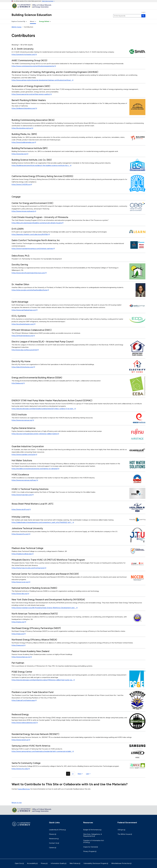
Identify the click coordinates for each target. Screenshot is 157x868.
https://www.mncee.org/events (23, 211)
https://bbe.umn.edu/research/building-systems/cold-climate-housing (37, 223)
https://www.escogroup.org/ (22, 420)
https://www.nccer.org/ (20, 582)
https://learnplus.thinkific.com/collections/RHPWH (30, 234)
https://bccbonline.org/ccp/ (22, 128)
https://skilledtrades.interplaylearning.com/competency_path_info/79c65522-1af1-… (42, 522)
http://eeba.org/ (17, 383)
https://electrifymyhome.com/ (23, 367)
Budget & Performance (92, 830)
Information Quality (58, 863)
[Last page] (88, 774)
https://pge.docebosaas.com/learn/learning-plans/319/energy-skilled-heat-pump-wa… (42, 680)
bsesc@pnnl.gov (24, 789)
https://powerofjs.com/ (20, 534)
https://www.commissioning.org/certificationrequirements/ (33, 66)
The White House (124, 834)
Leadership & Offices (57, 830)
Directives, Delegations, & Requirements (93, 835)
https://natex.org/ (18, 622)
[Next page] (80, 774)
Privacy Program (89, 851)
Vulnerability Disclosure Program (95, 863)
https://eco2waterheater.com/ (23, 324)
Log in (143, 12)
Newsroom (53, 839)
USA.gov (121, 830)
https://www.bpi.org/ (19, 154)
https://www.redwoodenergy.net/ (24, 723)
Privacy (43, 863)
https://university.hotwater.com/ (23, 54)
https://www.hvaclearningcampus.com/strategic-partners (32, 249)
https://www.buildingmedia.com (23, 142)
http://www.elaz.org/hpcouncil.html (24, 350)
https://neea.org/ (18, 645)
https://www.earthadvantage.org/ (24, 310)
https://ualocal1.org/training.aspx (23, 700)
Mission (52, 834)
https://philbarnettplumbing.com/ (24, 108)
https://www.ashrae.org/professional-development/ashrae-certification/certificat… (42, 80)
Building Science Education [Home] (32, 15)
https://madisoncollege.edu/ (22, 554)
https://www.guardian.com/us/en (24, 454)
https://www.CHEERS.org (21, 184)
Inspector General (90, 847)
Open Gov (19, 863)
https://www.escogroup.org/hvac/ (24, 480)
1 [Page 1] (68, 774)
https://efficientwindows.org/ (22, 336)
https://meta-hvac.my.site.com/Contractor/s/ (28, 568)
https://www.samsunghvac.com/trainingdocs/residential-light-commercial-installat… (42, 751)
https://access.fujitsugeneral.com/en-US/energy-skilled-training (35, 434)
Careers (52, 848)
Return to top (17, 803)
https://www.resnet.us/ (20, 740)
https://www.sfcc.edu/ (20, 769)
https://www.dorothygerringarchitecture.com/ (28, 273)
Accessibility (32, 863)
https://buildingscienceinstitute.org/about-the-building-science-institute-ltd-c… (41, 165)
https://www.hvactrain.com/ (22, 495)
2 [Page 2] (73, 774)
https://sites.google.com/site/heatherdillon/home (29, 290)
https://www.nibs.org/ (20, 594)
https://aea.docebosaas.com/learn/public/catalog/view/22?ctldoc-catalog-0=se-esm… (43, 409)
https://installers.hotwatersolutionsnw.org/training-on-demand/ (35, 469)
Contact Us (53, 843)
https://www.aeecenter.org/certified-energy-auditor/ (31, 94)
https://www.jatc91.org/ (20, 509)
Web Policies (74, 863)
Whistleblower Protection (121, 863)
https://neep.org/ (18, 634)
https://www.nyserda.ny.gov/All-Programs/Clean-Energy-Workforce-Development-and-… (44, 608)
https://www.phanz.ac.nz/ (21, 657)
